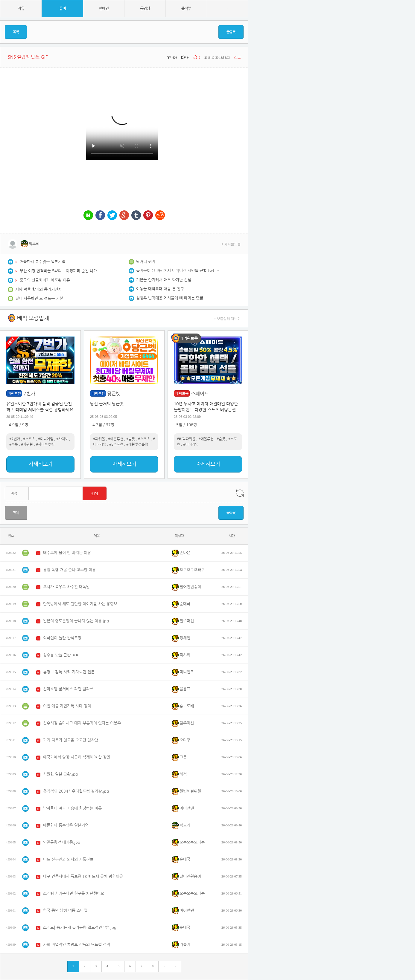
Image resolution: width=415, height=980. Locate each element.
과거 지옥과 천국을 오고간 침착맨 (71, 740)
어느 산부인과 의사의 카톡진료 (68, 859)
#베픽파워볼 (186, 439)
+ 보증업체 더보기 (227, 318)
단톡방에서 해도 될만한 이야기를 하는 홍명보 (80, 604)
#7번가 (15, 439)
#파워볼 (27, 444)
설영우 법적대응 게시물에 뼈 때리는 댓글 (170, 298)
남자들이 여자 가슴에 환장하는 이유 (72, 808)
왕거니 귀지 (146, 262)
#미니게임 (46, 439)
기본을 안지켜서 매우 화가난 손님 (164, 280)
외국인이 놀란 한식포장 (62, 638)
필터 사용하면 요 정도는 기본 (39, 298)
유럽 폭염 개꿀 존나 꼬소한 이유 (69, 570)
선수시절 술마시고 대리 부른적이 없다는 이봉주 (82, 723)
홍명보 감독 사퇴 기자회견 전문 (69, 672)
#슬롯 (14, 444)
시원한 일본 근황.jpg (60, 774)
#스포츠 (29, 439)
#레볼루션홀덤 (137, 444)
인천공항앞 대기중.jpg (62, 842)
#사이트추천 (45, 444)
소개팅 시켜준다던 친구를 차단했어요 (74, 893)
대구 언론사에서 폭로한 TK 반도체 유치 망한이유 (83, 876)
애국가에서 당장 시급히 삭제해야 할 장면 (77, 757)
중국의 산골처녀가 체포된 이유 (45, 280)
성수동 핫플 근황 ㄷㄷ (61, 655)
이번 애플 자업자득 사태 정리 (67, 706)
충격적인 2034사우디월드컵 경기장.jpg (76, 791)
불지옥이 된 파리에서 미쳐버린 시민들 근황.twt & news (178, 271)
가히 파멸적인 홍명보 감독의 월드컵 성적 (77, 945)
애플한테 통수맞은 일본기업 (42, 262)
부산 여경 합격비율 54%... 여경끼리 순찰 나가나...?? (62, 271)
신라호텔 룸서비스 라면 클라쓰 (68, 689)
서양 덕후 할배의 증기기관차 (39, 289)
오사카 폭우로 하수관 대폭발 (66, 587)
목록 (16, 32)
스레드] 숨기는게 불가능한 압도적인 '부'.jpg (80, 928)
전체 (16, 513)
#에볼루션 (116, 439)
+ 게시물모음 (231, 244)
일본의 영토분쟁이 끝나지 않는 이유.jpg (76, 621)
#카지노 (62, 439)
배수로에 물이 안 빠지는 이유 (67, 553)
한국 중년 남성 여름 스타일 (65, 911)
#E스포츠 (116, 444)
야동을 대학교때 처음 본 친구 (160, 289)
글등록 (231, 32)
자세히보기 (40, 464)
